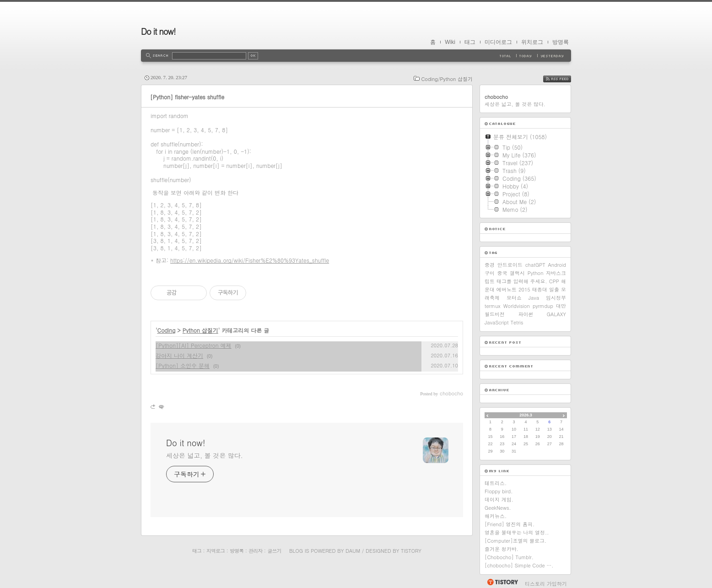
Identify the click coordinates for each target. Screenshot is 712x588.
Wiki (450, 42)
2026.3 (526, 415)
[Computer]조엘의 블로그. (515, 541)
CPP (554, 281)
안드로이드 (510, 265)
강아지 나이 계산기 (179, 355)
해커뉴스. (496, 516)
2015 (524, 289)
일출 (554, 289)
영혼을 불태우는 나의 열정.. (517, 532)
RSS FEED (564, 79)
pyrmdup (543, 306)
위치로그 (532, 42)
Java (534, 298)
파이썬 (526, 314)
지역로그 (216, 551)
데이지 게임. (499, 499)
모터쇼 (514, 298)
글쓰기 (274, 551)
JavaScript (497, 322)
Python (536, 273)
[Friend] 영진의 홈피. (510, 524)
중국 (502, 273)
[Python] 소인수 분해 (183, 365)
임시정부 (556, 298)
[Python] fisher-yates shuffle (187, 97)
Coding (167, 330)
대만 (561, 306)
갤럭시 (517, 273)
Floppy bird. (499, 491)
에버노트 (507, 289)
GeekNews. (498, 508)
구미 (490, 273)
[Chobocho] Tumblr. (509, 557)
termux (493, 306)
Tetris (517, 322)
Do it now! (158, 31)
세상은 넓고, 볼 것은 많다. (205, 455)
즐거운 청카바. (502, 549)
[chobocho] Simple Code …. (519, 565)
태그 (470, 42)
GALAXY (556, 314)
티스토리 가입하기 (546, 584)
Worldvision (517, 306)
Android (557, 265)
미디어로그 (498, 42)
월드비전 (495, 314)
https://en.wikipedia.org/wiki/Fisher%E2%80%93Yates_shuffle (250, 260)
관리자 (255, 551)
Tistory (411, 551)
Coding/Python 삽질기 (447, 79)
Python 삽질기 (200, 330)
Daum (353, 551)
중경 (490, 265)
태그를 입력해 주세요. (522, 281)
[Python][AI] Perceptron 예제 (194, 345)
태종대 (540, 289)
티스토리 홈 (502, 582)
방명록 (561, 42)
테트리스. (496, 483)
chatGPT (535, 265)
